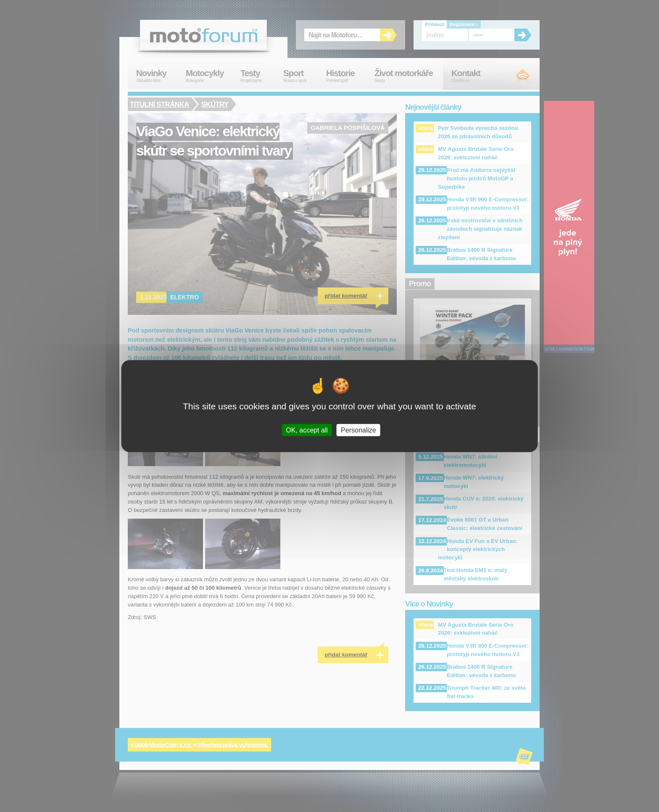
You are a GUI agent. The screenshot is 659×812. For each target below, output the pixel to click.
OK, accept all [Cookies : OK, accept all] (307, 430)
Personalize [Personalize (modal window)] (358, 430)
